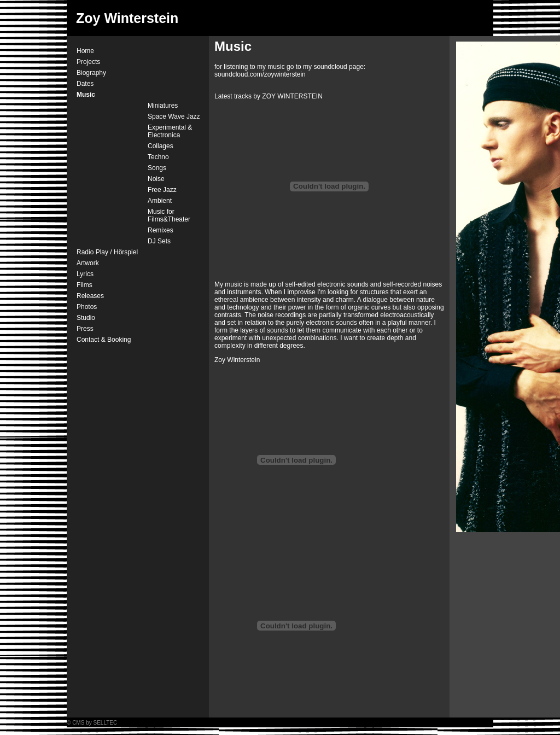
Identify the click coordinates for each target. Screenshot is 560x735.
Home (85, 51)
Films (84, 285)
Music (86, 95)
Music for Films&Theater (169, 215)
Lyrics (85, 274)
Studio (86, 318)
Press (85, 329)
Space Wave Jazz (174, 116)
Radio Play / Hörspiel (107, 252)
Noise (156, 179)
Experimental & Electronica (170, 131)
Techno (158, 157)
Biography (91, 73)
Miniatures (163, 106)
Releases (90, 296)
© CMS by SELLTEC (92, 723)
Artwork (88, 263)
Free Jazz (162, 190)
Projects (88, 62)
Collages (161, 146)
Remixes (161, 230)
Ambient (160, 201)
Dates (85, 84)
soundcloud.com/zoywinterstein (260, 74)
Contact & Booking (104, 340)
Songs (157, 168)
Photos (87, 307)
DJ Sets (159, 241)
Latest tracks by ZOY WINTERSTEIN (269, 96)
